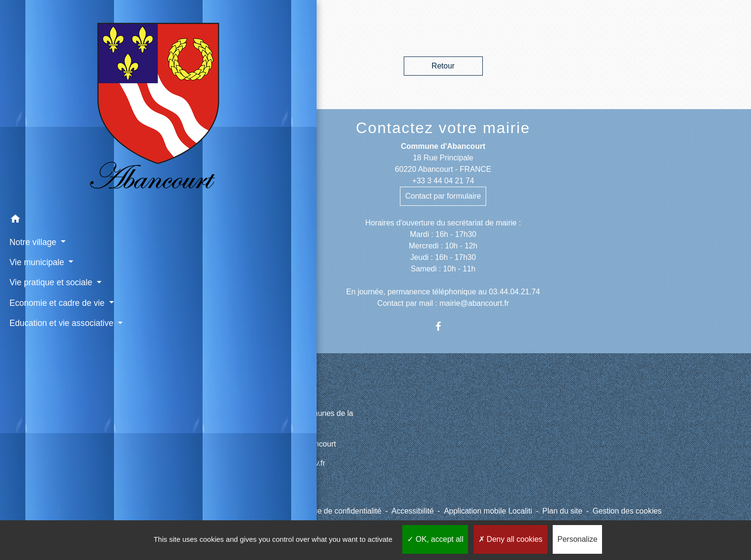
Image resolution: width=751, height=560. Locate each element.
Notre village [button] (32, 197)
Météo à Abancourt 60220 (252, 482)
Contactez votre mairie (443, 128)
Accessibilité (413, 511)
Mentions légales (253, 511)
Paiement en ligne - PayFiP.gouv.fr (267, 463)
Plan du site (562, 511)
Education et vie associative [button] (60, 278)
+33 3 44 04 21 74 (443, 181)
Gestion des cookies (627, 511)
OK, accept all (435, 539)
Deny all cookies (511, 539)
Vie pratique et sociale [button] (50, 237)
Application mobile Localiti (488, 511)
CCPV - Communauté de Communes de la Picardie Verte (281, 419)
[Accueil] (68, 82)
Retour (443, 66)
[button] (68, 175)
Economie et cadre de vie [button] (56, 258)
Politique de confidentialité (337, 511)
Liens (229, 391)
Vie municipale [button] (36, 217)
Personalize (578, 539)
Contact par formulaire (443, 196)
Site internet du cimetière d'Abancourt (272, 444)
